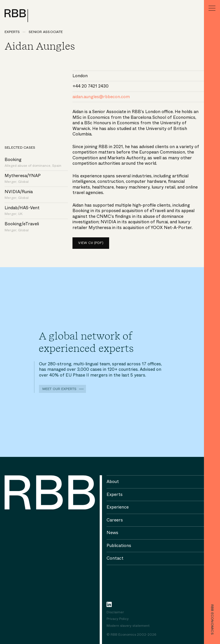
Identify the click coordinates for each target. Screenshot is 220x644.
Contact (115, 558)
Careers (115, 520)
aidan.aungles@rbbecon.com (101, 97)
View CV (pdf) (91, 243)
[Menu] (212, 8)
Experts (12, 32)
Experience (118, 507)
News (112, 533)
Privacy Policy (118, 619)
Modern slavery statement (128, 626)
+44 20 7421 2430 (91, 86)
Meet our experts (60, 389)
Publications (119, 546)
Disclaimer (115, 612)
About (113, 482)
